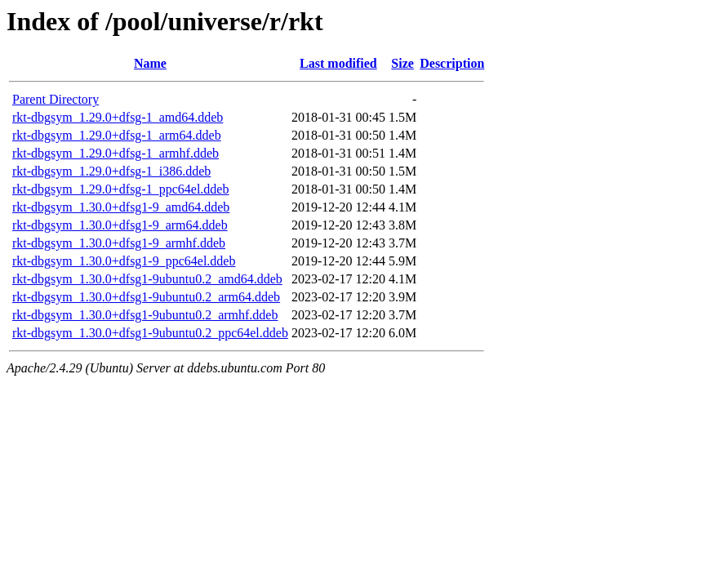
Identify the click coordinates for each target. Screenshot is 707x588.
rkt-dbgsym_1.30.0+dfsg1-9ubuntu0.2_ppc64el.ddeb (150, 333)
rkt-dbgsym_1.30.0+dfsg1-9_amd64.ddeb (121, 207)
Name (150, 63)
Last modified (338, 63)
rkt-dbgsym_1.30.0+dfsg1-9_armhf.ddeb (119, 243)
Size (402, 63)
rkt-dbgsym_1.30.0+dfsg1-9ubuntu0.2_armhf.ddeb (145, 315)
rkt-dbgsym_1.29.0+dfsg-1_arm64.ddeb (117, 135)
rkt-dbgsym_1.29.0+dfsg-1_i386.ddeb (111, 171)
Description (452, 63)
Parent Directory (56, 99)
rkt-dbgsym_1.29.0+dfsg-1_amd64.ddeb (118, 117)
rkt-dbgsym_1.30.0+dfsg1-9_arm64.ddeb (120, 225)
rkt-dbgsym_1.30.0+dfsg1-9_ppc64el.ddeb (124, 261)
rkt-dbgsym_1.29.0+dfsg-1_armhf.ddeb (116, 153)
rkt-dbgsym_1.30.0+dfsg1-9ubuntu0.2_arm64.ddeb (146, 297)
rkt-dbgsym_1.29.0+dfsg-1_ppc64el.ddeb (120, 189)
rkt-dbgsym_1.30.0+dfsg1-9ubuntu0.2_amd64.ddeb (147, 279)
